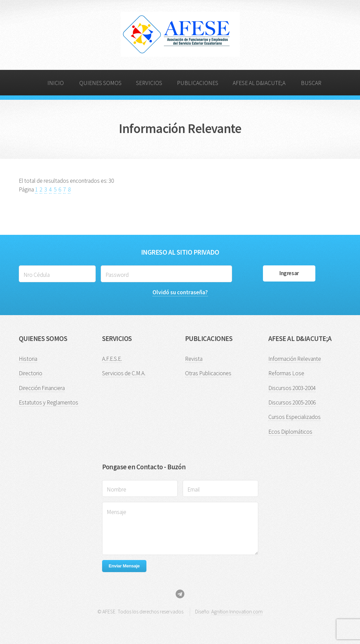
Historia (28, 359)
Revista (194, 359)
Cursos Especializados (295, 417)
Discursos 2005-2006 (292, 402)
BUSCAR (311, 83)
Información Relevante (295, 359)
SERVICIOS (149, 83)
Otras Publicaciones (208, 373)
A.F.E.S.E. (112, 359)
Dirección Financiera (42, 388)
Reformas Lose (286, 373)
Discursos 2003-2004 (292, 388)
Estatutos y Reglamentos (49, 402)
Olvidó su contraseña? (180, 292)
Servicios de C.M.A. (124, 373)
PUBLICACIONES (198, 83)
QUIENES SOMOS (100, 83)
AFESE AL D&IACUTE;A (259, 83)
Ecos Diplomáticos (290, 432)
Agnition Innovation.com (237, 612)
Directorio (31, 373)
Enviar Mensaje (124, 566)
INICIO (56, 83)
